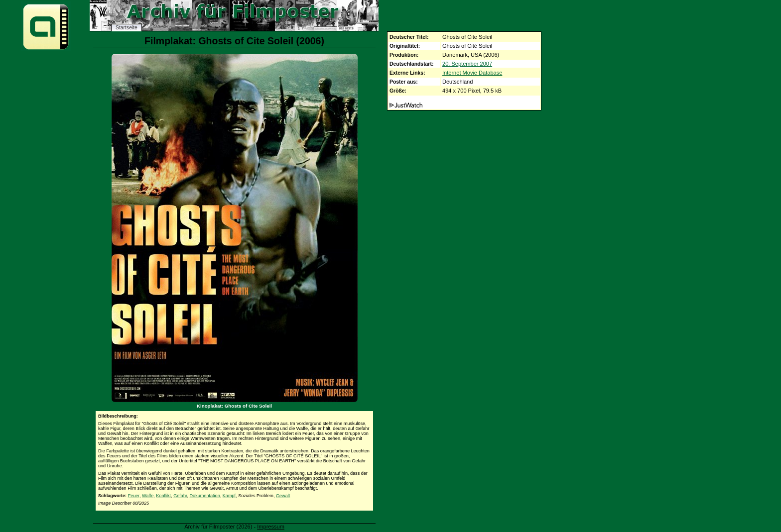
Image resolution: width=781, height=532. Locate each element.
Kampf (229, 496)
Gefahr (180, 496)
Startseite (127, 28)
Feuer (134, 496)
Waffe (148, 496)
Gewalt (283, 496)
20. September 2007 (467, 64)
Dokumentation (205, 496)
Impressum (271, 527)
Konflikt (163, 496)
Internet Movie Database (472, 73)
